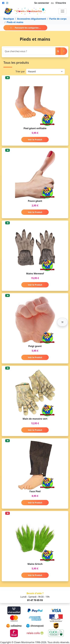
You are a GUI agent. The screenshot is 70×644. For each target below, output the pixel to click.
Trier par (20, 71)
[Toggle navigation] (63, 11)
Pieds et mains (15, 22)
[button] (62, 322)
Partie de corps (58, 19)
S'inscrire (61, 3)
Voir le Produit (35, 140)
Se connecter (42, 3)
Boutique (9, 19)
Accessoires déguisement (32, 19)
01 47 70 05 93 (35, 600)
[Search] (29, 51)
